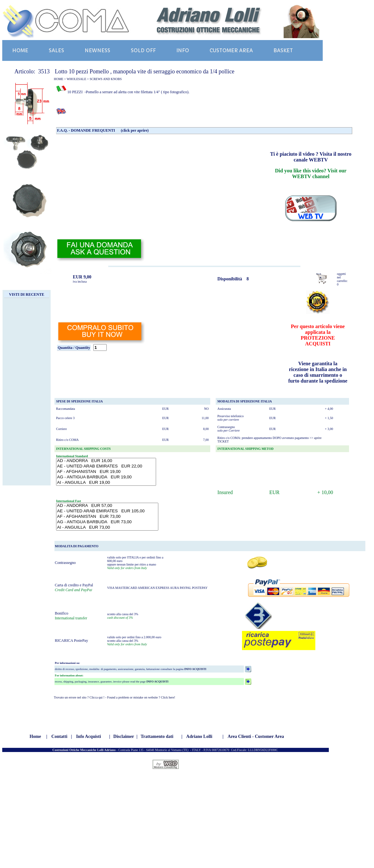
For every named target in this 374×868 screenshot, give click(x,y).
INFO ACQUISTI (195, 669)
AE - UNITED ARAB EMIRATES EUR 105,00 (107, 511)
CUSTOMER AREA (231, 50)
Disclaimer (124, 736)
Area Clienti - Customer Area (256, 736)
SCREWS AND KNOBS (106, 79)
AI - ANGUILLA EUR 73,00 (107, 528)
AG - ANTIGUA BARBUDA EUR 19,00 (106, 477)
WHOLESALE (76, 79)
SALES (56, 50)
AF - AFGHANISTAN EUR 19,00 (106, 472)
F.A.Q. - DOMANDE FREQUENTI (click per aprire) (103, 130)
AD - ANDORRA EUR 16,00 (106, 461)
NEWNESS (97, 50)
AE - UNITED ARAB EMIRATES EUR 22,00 (106, 466)
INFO (183, 50)
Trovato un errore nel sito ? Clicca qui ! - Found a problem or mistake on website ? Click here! (115, 697)
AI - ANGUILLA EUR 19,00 (106, 483)
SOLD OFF (143, 50)
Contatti (59, 736)
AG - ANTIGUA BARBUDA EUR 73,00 (107, 522)
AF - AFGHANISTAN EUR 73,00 (107, 517)
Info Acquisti (88, 736)
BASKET (283, 50)
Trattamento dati (157, 736)
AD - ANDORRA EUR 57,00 (107, 506)
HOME (20, 50)
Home (35, 736)
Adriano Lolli (199, 736)
